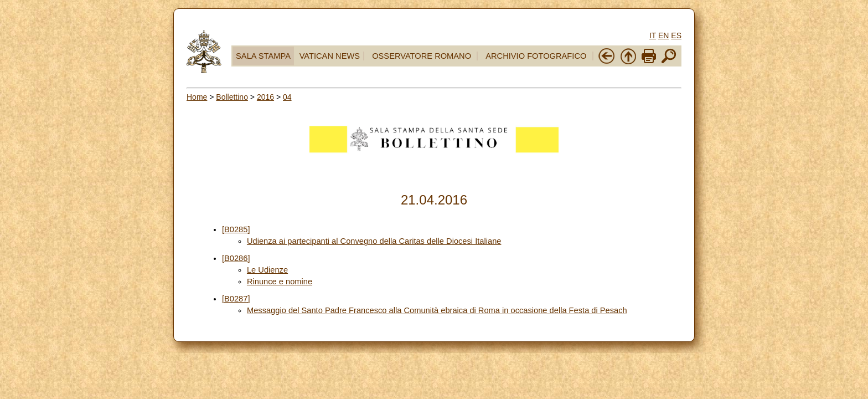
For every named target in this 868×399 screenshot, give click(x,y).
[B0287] (236, 299)
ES (676, 35)
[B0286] (236, 258)
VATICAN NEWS (330, 56)
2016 (265, 97)
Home (197, 97)
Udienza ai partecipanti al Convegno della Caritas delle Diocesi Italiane (374, 241)
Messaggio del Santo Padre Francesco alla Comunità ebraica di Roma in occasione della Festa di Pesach (437, 310)
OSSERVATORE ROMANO (422, 56)
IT (653, 35)
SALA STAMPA (263, 56)
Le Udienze (267, 270)
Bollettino (232, 97)
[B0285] (236, 229)
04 (287, 97)
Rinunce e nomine (280, 282)
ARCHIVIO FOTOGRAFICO (536, 56)
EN (663, 35)
